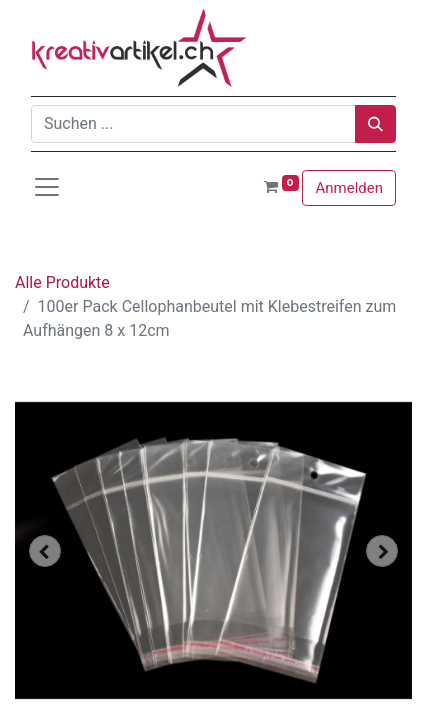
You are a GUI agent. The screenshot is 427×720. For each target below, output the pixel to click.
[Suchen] (375, 124)
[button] (45, 551)
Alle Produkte (62, 282)
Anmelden (349, 188)
